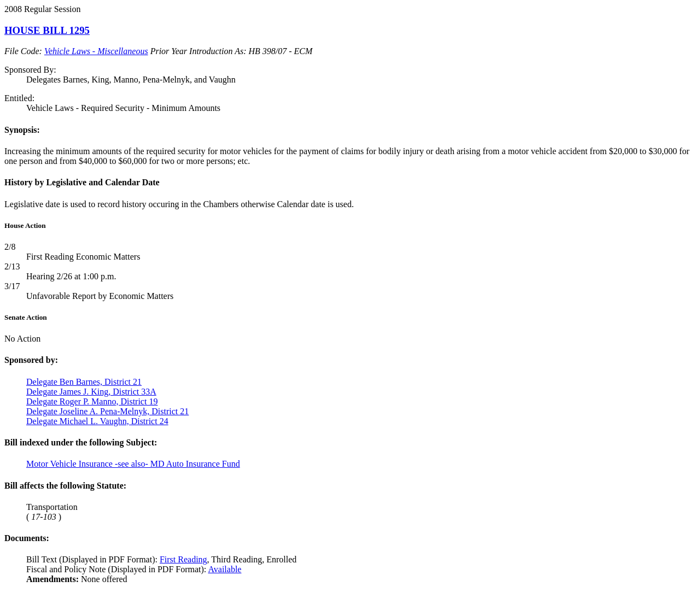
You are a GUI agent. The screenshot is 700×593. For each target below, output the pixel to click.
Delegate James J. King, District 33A (91, 392)
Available (224, 569)
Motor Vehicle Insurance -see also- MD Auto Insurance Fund (133, 464)
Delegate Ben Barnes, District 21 (84, 382)
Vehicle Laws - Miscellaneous (96, 51)
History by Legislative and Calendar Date (82, 182)
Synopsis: (22, 130)
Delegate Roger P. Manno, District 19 (92, 401)
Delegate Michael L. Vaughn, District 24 (97, 421)
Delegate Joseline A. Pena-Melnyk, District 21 (107, 411)
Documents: (27, 538)
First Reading (183, 559)
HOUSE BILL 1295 (47, 30)
